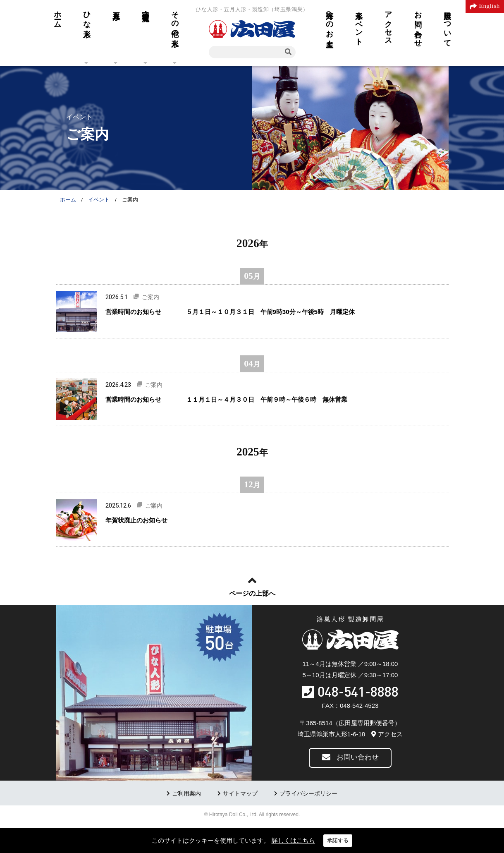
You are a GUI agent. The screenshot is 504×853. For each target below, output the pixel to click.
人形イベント (359, 24)
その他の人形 (175, 20)
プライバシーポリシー (308, 794)
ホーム (57, 15)
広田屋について (447, 25)
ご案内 (150, 297)
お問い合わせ (418, 25)
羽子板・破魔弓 (146, 7)
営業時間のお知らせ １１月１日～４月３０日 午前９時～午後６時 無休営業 (226, 399)
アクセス (388, 24)
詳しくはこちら (293, 840)
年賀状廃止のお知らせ (136, 520)
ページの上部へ (252, 593)
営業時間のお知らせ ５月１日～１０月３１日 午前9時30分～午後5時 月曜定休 (236, 312)
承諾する (338, 840)
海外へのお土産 (330, 20)
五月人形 (116, 7)
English (490, 6)
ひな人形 (87, 16)
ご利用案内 (186, 794)
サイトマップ (240, 794)
